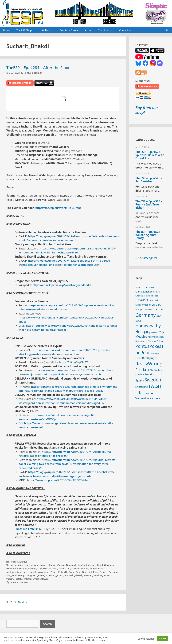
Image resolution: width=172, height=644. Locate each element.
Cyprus (61, 565)
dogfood (82, 565)
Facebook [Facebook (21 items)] (148, 310)
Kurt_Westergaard (47, 569)
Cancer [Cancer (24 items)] (151, 288)
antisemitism (17, 565)
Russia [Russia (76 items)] (141, 370)
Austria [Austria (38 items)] (143, 287)
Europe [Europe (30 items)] (139, 309)
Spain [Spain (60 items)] (140, 380)
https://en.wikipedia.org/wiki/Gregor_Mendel (62, 285)
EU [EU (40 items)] (159, 305)
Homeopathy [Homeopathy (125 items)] (148, 326)
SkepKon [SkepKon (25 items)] (140, 375)
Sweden (88, 575)
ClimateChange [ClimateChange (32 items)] (144, 292)
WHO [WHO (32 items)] (157, 398)
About (88, 30)
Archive (49, 30)
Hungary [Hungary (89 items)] (143, 332)
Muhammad (96, 569)
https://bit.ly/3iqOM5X (73, 362)
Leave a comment (20, 582)
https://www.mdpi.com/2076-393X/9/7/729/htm (58, 480)
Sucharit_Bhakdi (74, 575)
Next (23, 602)
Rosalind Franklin (27, 529)
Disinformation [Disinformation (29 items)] (143, 305)
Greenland (12, 569)
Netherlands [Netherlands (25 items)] (141, 341)
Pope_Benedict (84, 572)
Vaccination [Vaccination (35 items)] (142, 398)
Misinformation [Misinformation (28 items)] (156, 337)
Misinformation (80, 569)
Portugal (113, 572)
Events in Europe (69, 30)
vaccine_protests (103, 575)
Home (7, 30)
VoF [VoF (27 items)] (151, 399)
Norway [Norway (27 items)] (152, 341)
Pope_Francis (100, 572)
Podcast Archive (19, 562)
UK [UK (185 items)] (139, 393)
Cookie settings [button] (146, 639)
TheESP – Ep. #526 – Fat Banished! (149, 180)
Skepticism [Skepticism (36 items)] (151, 374)
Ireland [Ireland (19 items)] (154, 332)
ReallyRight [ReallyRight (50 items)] (150, 358)
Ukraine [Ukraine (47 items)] (148, 393)
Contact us (125, 30)
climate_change (47, 565)
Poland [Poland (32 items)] (160, 341)
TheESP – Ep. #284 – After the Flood (38, 68)
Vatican (28, 579)
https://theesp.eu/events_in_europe (58, 208)
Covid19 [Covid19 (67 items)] (142, 300)
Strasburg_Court (55, 575)
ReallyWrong (25, 575)
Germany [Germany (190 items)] (146, 315)
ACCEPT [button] (162, 638)
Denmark (71, 565)
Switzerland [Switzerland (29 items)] (142, 387)
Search (48, 624)
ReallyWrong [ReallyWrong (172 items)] (149, 364)
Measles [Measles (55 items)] (141, 336)
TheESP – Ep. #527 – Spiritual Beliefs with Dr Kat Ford (150, 155)
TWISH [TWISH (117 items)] (155, 386)
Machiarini (64, 569)
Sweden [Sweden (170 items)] (153, 380)
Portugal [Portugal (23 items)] (155, 353)
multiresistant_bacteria (19, 572)
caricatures (31, 565)
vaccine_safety (14, 579)
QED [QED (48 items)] (138, 358)
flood (100, 565)
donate (92, 565)
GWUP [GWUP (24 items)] (138, 321)
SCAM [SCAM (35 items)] (150, 370)
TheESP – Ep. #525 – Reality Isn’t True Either (149, 204)
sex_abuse (39, 575)
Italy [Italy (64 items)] (161, 332)
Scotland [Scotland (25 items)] (158, 370)
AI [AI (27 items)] (136, 288)
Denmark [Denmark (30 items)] (153, 300)
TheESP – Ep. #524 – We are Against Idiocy (149, 235)
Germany (109, 565)
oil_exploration (41, 572)
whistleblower (41, 579)
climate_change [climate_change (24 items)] (151, 296)
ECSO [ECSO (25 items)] (155, 305)
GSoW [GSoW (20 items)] (159, 316)
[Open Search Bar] (167, 30)
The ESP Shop (27, 30)
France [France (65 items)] (158, 309)
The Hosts (107, 30)
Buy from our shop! (147, 110)
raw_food (12, 575)
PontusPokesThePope (63, 572)
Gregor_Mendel (28, 569)
